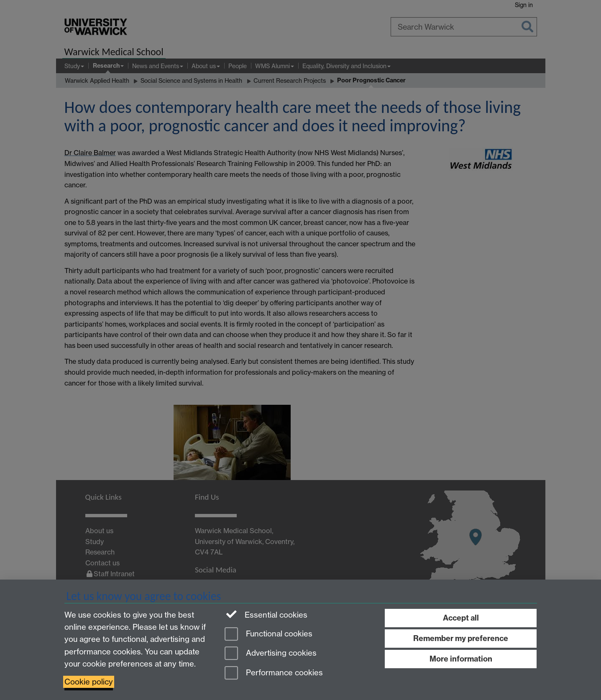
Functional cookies (269, 635)
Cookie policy (89, 682)
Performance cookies (274, 673)
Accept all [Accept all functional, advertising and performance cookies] (461, 618)
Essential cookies (266, 614)
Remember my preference (461, 638)
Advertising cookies (271, 654)
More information (461, 659)
